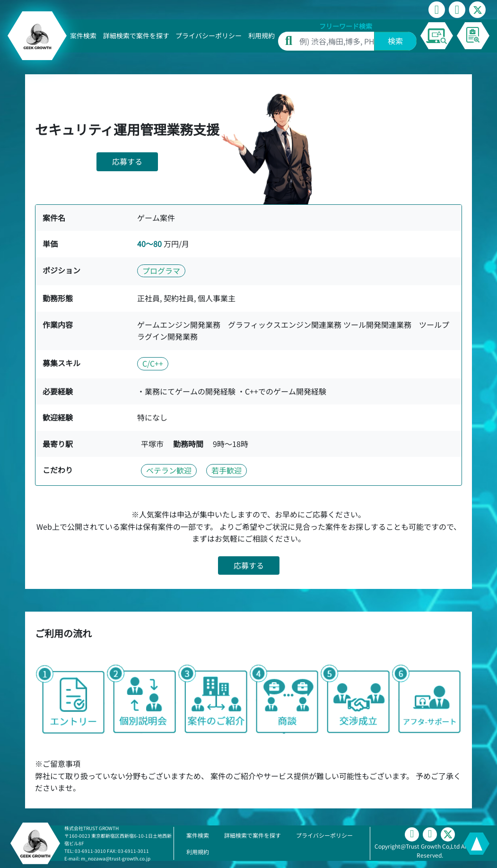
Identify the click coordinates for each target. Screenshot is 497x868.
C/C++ (153, 363)
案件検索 (83, 35)
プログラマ (161, 271)
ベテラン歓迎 (169, 470)
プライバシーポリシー (209, 35)
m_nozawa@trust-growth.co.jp (116, 858)
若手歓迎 (227, 470)
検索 (395, 41)
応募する (127, 161)
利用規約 (262, 35)
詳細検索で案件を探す (136, 35)
